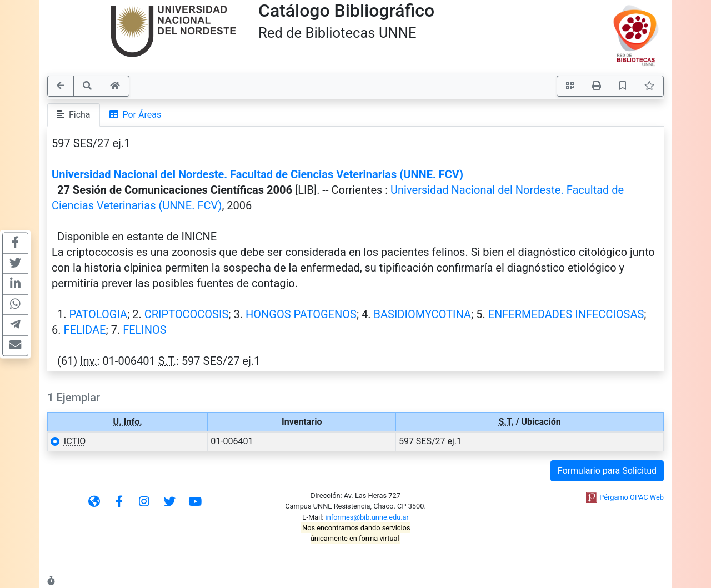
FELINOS (145, 330)
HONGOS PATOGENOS (301, 314)
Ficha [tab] (74, 115)
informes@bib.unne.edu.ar (367, 517)
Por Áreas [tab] (136, 115)
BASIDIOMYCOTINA (422, 314)
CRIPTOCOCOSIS (187, 314)
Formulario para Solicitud (607, 471)
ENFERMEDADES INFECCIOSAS (566, 314)
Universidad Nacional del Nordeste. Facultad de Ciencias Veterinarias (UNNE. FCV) (257, 174)
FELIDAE (84, 330)
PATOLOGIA (98, 314)
